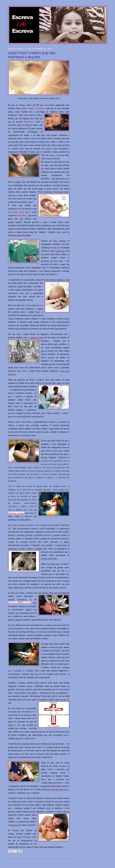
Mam (20, 215)
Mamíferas (29, 122)
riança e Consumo (36, 108)
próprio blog (18, 212)
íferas (25, 215)
